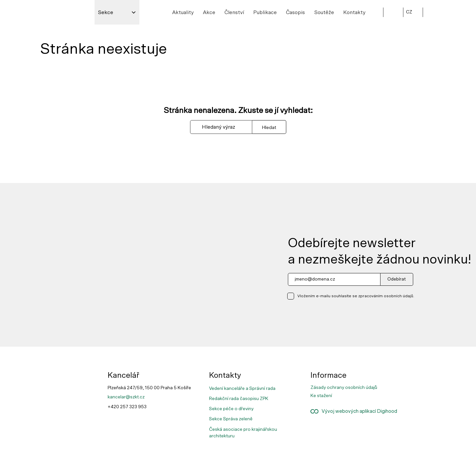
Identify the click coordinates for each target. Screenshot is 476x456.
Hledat (269, 128)
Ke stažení (321, 396)
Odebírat (397, 279)
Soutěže (324, 12)
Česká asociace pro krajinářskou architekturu (243, 433)
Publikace (265, 12)
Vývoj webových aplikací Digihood (353, 411)
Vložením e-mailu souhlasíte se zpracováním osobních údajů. (356, 296)
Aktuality (183, 12)
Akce (209, 12)
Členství (234, 12)
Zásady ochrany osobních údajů (344, 388)
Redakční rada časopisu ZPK (239, 399)
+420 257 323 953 (127, 407)
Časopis (295, 12)
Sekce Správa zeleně (231, 419)
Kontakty (354, 12)
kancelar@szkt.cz (126, 397)
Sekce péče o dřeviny (231, 409)
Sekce (106, 12)
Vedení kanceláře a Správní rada (242, 389)
